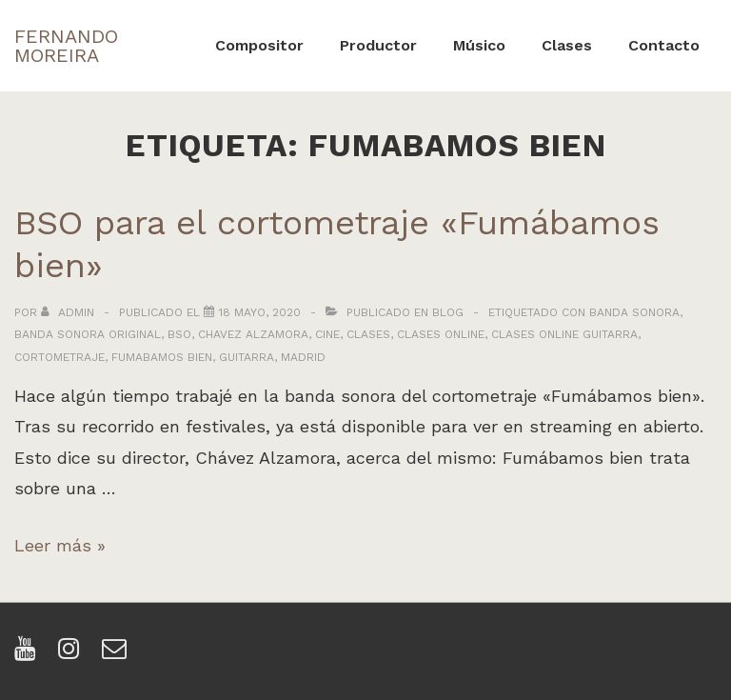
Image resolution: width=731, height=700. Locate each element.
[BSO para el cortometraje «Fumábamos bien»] (260, 312)
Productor (378, 45)
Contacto (664, 45)
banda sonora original (88, 334)
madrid (303, 357)
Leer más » (60, 545)
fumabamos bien (162, 357)
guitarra (247, 357)
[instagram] (73, 655)
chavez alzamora (253, 334)
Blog (448, 312)
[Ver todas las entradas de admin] (69, 312)
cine (327, 334)
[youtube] (29, 655)
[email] (117, 655)
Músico (479, 45)
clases (368, 334)
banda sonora (634, 312)
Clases (567, 45)
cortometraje (59, 357)
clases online (441, 334)
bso (179, 334)
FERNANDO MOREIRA (66, 46)
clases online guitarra (564, 334)
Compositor (259, 45)
